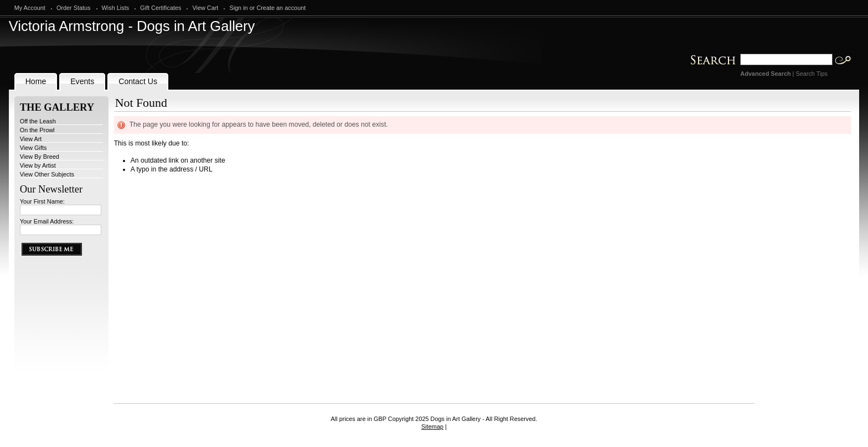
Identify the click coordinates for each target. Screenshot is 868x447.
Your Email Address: (47, 221)
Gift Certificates (161, 8)
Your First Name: (42, 201)
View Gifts (33, 148)
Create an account (281, 8)
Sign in (238, 8)
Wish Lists (116, 8)
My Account (30, 8)
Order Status (74, 8)
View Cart (205, 8)
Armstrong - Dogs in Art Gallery (132, 26)
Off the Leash (38, 121)
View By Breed (40, 157)
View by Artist (38, 165)
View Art (31, 139)
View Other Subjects (47, 174)
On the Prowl (37, 130)
